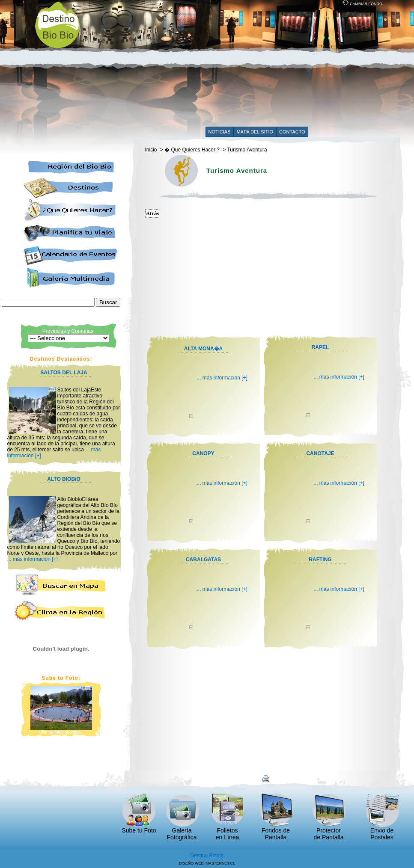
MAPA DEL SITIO (255, 132)
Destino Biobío (207, 856)
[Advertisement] (229, 65)
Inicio (151, 150)
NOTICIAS (220, 132)
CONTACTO (292, 132)
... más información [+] (33, 559)
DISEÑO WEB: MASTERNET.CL (207, 863)
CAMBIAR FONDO (363, 4)
